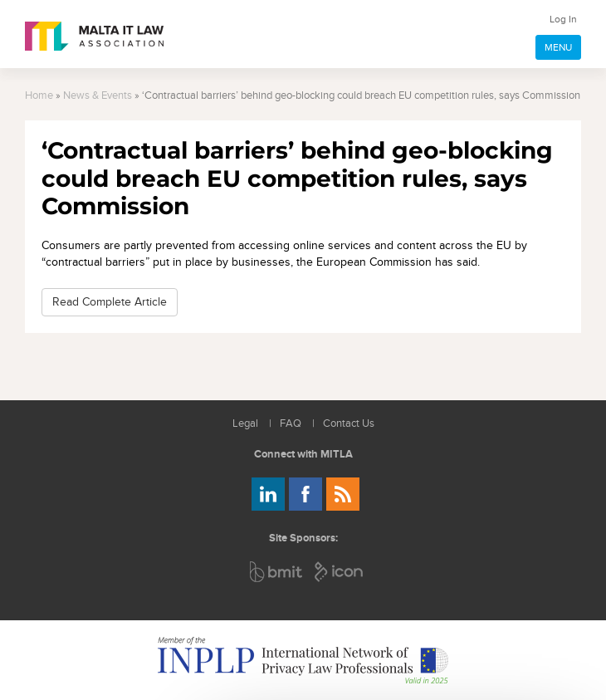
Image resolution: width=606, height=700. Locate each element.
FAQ (291, 424)
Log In (563, 19)
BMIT (277, 572)
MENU (558, 47)
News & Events (98, 96)
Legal (245, 424)
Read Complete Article (110, 302)
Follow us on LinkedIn (268, 494)
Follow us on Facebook (305, 494)
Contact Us (349, 424)
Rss (343, 494)
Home (39, 96)
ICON (340, 572)
